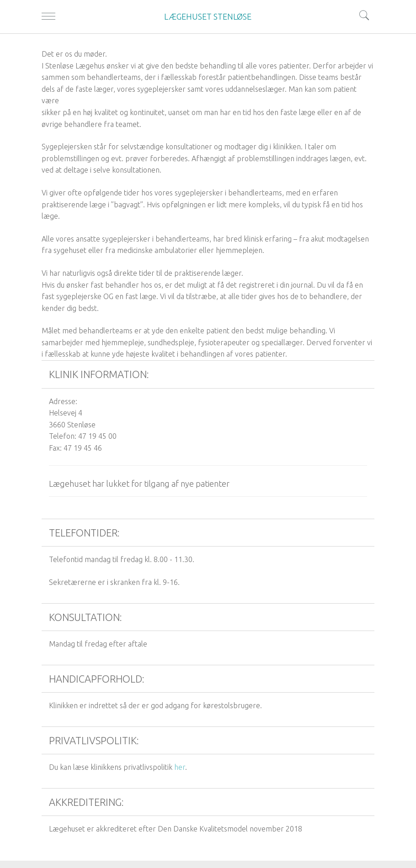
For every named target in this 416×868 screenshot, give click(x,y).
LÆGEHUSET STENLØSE (208, 16)
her (180, 767)
